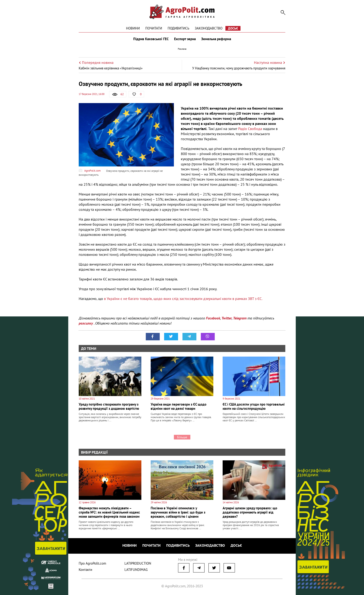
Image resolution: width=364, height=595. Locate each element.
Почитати (154, 28)
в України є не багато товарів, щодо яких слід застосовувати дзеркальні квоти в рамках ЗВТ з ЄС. (183, 299)
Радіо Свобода (250, 129)
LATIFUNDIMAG (136, 570)
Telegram (240, 318)
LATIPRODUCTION (138, 563)
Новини (133, 28)
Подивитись (178, 28)
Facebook (213, 318)
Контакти (85, 570)
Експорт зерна (185, 39)
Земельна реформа (216, 39)
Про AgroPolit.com (92, 563)
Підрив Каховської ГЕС (151, 39)
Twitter (227, 318)
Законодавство (209, 28)
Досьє (233, 28)
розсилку (86, 323)
